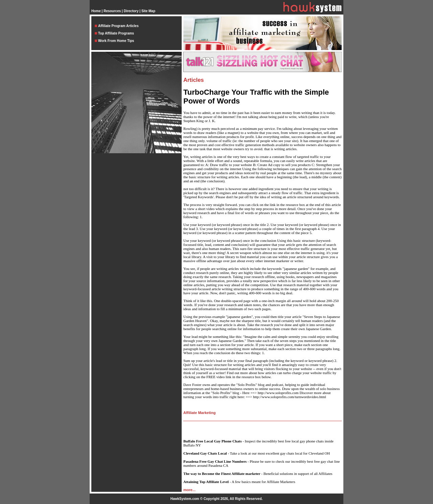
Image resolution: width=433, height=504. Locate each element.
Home (96, 11)
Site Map (148, 11)
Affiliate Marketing (199, 413)
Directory (131, 11)
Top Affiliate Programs (116, 33)
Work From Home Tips (116, 41)
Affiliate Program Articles (118, 26)
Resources (112, 11)
